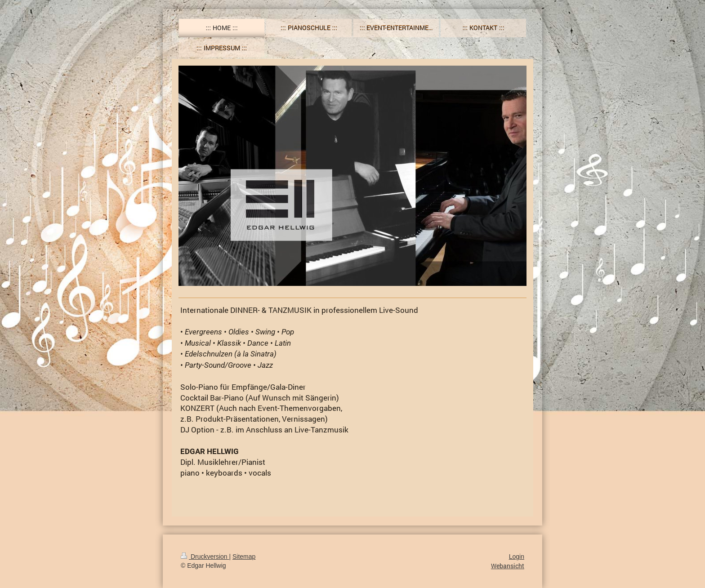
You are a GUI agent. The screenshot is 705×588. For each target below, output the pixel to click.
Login (517, 557)
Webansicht (508, 566)
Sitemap (244, 557)
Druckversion (205, 557)
